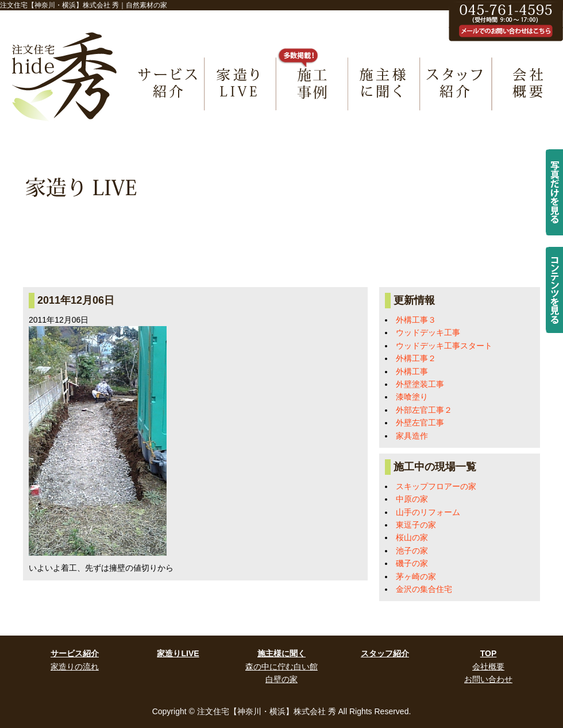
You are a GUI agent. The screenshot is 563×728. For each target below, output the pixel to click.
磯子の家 (412, 563)
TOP (489, 653)
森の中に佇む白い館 (281, 667)
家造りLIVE (178, 653)
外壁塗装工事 (420, 384)
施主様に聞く (281, 653)
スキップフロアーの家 (436, 486)
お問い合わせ (488, 679)
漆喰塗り (412, 397)
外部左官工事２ (424, 410)
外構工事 (412, 371)
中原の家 (412, 499)
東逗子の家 (416, 525)
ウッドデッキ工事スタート (444, 346)
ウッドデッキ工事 (428, 332)
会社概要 (488, 667)
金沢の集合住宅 (424, 589)
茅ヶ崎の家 (416, 576)
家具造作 (412, 436)
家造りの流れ (75, 667)
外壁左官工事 (420, 423)
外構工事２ (416, 358)
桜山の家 (412, 537)
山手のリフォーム (428, 512)
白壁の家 (281, 679)
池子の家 (412, 551)
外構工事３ (416, 320)
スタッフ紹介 (385, 653)
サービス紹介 (75, 653)
